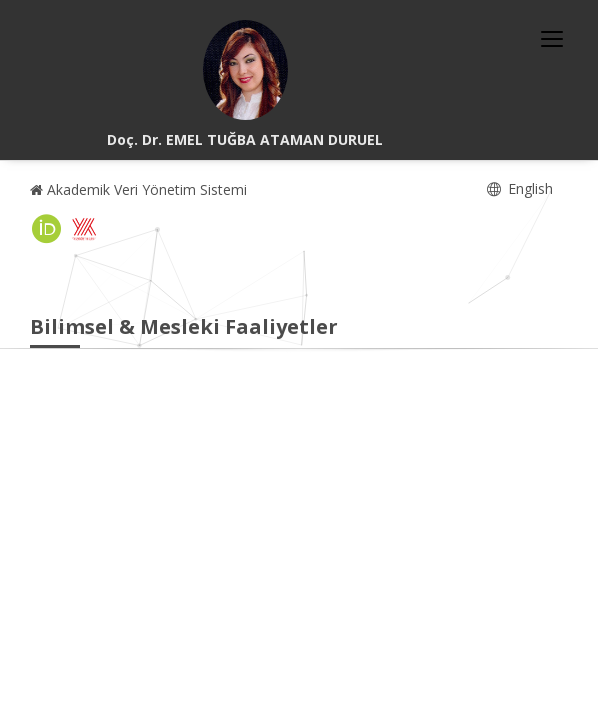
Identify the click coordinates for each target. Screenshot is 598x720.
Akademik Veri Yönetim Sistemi (138, 189)
